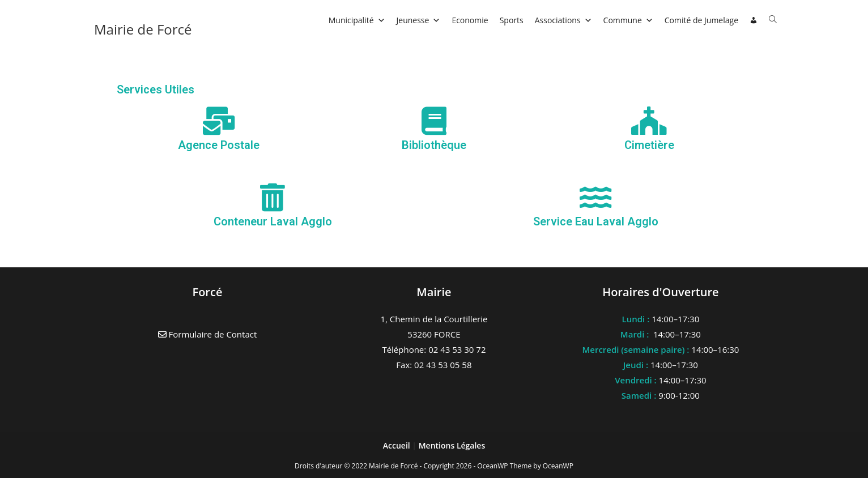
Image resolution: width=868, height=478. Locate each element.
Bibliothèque (434, 145)
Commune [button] (628, 20)
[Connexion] (754, 20)
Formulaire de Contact (208, 334)
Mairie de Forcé (143, 29)
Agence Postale (219, 145)
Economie (470, 20)
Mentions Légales (452, 445)
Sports (512, 20)
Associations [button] (563, 20)
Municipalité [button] (357, 20)
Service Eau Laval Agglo (596, 221)
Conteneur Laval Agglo (273, 221)
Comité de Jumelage (701, 20)
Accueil (398, 445)
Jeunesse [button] (419, 20)
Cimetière (649, 145)
